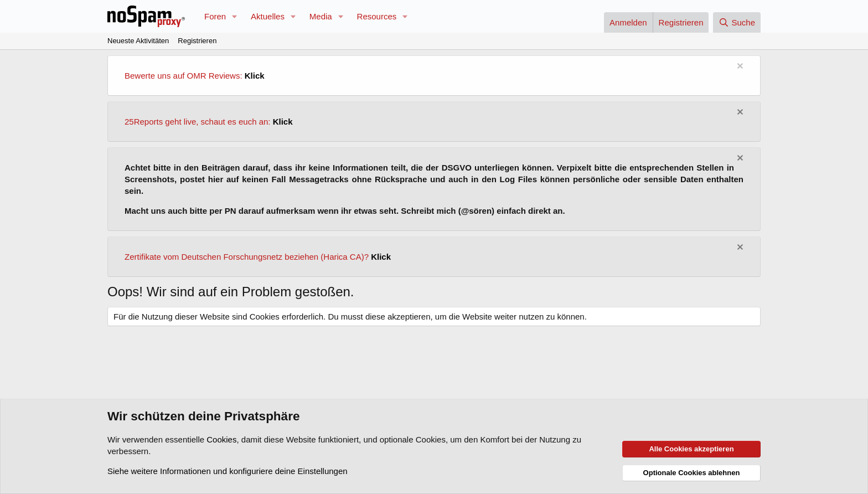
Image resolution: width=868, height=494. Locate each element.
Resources (377, 16)
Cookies (221, 439)
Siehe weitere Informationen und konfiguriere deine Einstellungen (228, 471)
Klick (255, 76)
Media (321, 16)
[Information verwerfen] (739, 67)
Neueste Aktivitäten (138, 41)
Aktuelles (268, 16)
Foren (215, 16)
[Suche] (737, 22)
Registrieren (197, 41)
